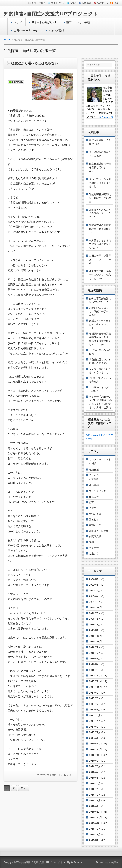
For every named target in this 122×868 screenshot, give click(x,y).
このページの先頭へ (107, 862)
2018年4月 (95, 664)
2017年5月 (95, 715)
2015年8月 (95, 834)
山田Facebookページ (26, 31)
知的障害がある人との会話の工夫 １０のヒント (100, 213)
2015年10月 (95, 823)
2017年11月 (95, 681)
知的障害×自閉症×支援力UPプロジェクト (51, 14)
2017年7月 (95, 704)
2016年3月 (95, 795)
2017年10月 (95, 687)
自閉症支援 (95, 536)
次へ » (24, 788)
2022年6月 (95, 585)
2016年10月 (95, 755)
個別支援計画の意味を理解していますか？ (100, 167)
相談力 (95, 463)
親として (94, 519)
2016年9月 (95, 761)
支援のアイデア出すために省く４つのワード (100, 324)
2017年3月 (95, 727)
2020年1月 (95, 619)
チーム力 (94, 475)
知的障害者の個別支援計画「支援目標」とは (100, 229)
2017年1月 (95, 738)
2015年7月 (95, 840)
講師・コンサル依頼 (78, 22)
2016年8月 (95, 766)
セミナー (94, 548)
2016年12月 (95, 744)
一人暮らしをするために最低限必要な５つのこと (100, 244)
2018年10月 (95, 642)
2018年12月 (95, 636)
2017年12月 (95, 676)
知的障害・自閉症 (99, 531)
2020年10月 (95, 607)
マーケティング (98, 491)
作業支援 (94, 497)
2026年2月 (95, 579)
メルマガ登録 (56, 31)
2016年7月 (95, 772)
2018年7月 (95, 653)
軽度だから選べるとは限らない (34, 63)
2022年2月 (95, 591)
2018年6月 (95, 659)
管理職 (95, 479)
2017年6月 (95, 710)
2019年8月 (95, 625)
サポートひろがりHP (44, 22)
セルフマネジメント (100, 459)
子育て (93, 508)
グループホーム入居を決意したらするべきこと (100, 183)
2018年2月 (95, 670)
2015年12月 (95, 812)
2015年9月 (95, 829)
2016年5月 (95, 783)
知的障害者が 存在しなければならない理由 (100, 198)
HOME (7, 40)
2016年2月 (95, 800)
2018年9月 (95, 647)
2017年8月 (95, 698)
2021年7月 (95, 596)
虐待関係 (94, 485)
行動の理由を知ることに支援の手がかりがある (100, 311)
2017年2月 (95, 732)
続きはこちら (106, 117)
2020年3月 (95, 613)
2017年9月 (95, 693)
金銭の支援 (95, 514)
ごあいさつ (95, 554)
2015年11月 (95, 817)
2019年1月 (95, 630)
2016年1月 (95, 806)
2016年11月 (95, 749)
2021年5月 (95, 602)
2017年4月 (95, 721)
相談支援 (94, 470)
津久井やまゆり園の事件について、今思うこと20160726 (100, 275)
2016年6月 (95, 778)
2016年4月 (95, 789)
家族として (95, 525)
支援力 (70, 775)
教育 (91, 502)
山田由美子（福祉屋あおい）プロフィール (100, 259)
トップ (18, 22)
